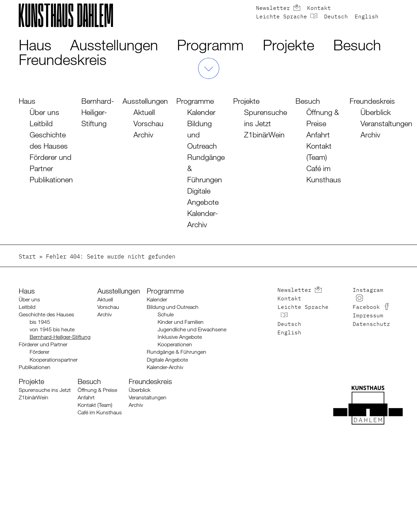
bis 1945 (40, 322)
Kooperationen (175, 344)
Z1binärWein (264, 135)
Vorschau (148, 123)
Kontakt (319, 9)
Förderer (39, 352)
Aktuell (144, 112)
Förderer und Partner (43, 344)
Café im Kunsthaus (100, 412)
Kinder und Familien (181, 322)
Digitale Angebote (167, 360)
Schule (166, 314)
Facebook (366, 307)
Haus (35, 45)
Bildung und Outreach (173, 307)
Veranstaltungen (386, 123)
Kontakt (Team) (95, 405)
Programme (195, 101)
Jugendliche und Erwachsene (192, 329)
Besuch (357, 45)
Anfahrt (318, 135)
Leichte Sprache (282, 17)
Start (27, 257)
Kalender (201, 112)
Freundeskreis (63, 59)
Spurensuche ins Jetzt (45, 390)
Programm (210, 45)
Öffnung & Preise (97, 390)
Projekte (288, 45)
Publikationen (51, 179)
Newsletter (273, 9)
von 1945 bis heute (52, 329)
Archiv (143, 135)
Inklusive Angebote (180, 337)
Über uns (44, 112)
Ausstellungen (114, 45)
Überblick (376, 112)
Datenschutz (371, 325)
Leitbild (41, 123)
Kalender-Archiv (165, 367)
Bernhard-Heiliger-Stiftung (98, 112)
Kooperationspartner (54, 360)
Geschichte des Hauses (46, 314)
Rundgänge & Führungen (177, 352)
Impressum (368, 316)
